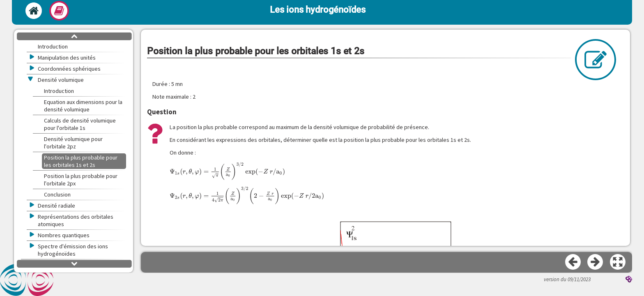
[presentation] (227, 171)
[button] (618, 262)
